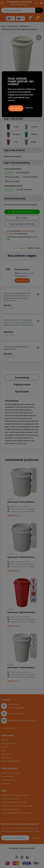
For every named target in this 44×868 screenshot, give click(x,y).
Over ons (5, 740)
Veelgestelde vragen (9, 743)
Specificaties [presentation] (22, 391)
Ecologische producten (10, 809)
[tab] (22, 377)
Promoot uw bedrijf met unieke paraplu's (18, 806)
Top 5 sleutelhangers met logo (14, 802)
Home (4, 26)
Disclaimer (5, 783)
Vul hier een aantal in (13, 156)
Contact (4, 747)
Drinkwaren (13, 26)
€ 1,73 (13, 681)
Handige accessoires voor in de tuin (15, 795)
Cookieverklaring (8, 776)
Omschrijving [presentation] (22, 377)
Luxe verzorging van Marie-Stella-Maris (17, 813)
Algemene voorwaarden (11, 773)
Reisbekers (24, 26)
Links (3, 750)
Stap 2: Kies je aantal (14, 150)
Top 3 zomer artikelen (10, 799)
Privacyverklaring (8, 780)
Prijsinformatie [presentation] (22, 384)
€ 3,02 (13, 626)
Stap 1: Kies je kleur (14, 119)
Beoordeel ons (22, 280)
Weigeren (29, 108)
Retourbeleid (6, 758)
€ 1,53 (13, 515)
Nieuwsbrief (6, 754)
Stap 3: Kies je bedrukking (17, 163)
